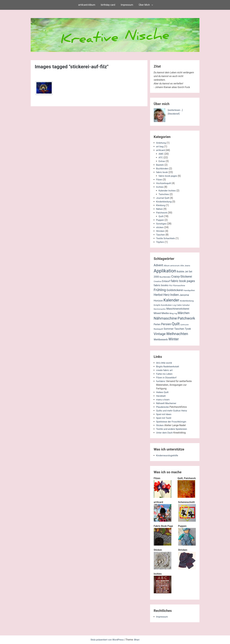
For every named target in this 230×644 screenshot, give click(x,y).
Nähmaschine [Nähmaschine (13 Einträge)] (165, 318)
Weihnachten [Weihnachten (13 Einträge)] (177, 334)
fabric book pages (168, 176)
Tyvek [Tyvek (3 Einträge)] (188, 329)
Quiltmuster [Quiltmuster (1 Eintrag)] (185, 325)
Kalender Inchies (168, 191)
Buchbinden (163, 169)
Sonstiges (162, 224)
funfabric (161, 381)
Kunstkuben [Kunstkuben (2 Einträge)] (166, 305)
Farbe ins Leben (165, 374)
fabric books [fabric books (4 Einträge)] (161, 285)
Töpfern (160, 242)
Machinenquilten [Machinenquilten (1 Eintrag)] (160, 309)
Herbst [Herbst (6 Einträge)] (158, 295)
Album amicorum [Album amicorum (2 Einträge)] (172, 266)
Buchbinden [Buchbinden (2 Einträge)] (165, 277)
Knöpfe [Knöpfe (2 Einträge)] (157, 305)
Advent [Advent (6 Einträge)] (158, 265)
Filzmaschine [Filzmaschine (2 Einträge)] (179, 285)
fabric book (162, 172)
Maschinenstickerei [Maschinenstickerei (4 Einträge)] (178, 309)
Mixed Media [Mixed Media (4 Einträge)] (161, 313)
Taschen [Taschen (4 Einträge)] (179, 329)
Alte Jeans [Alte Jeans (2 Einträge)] (185, 266)
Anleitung (161, 143)
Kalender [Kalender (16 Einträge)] (171, 300)
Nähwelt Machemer (167, 403)
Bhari (138, 640)
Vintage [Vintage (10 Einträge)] (160, 334)
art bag (160, 146)
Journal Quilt (163, 198)
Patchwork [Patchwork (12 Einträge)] (186, 318)
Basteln (160, 165)
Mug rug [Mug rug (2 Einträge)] (173, 313)
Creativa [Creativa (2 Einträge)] (158, 281)
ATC (161, 157)
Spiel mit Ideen (164, 414)
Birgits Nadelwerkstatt (168, 366)
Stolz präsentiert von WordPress (107, 640)
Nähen (160, 209)
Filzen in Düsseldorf (167, 378)
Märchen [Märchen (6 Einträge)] (184, 313)
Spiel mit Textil (164, 418)
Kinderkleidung (164, 202)
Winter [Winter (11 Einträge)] (174, 339)
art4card (161, 150)
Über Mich (144, 5)
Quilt (161, 216)
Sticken (160, 425)
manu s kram (163, 400)
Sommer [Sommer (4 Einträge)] (169, 329)
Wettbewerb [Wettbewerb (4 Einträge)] (161, 339)
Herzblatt (161, 396)
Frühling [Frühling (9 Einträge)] (160, 290)
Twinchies (164, 194)
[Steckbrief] (174, 114)
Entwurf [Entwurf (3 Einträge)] (166, 281)
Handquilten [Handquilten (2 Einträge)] (189, 290)
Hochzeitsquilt (164, 183)
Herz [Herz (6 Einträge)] (166, 295)
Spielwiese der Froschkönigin (172, 422)
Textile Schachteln (166, 238)
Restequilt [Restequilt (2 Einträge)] (158, 329)
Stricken (161, 231)
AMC (161, 154)
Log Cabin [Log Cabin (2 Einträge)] (177, 305)
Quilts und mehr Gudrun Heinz (173, 411)
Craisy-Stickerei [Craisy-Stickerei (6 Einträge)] (182, 277)
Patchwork (162, 213)
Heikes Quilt (163, 392)
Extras (162, 161)
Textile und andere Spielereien (172, 429)
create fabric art (165, 370)
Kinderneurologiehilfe (168, 455)
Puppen (160, 220)
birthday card (108, 5)
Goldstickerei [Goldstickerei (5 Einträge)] (175, 290)
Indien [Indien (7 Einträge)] (175, 295)
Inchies (160, 187)
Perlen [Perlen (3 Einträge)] (157, 324)
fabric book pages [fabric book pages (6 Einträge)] (183, 281)
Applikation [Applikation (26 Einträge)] (165, 271)
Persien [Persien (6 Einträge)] (166, 324)
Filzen (159, 180)
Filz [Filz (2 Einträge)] (171, 285)
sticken (160, 227)
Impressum (127, 5)
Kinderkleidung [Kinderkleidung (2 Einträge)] (187, 301)
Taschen (161, 235)
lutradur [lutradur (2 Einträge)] (186, 305)
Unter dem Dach (165, 433)
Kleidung (161, 205)
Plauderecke (163, 407)
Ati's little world (164, 363)
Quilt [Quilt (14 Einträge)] (176, 324)
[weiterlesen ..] (176, 110)
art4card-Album (87, 5)
